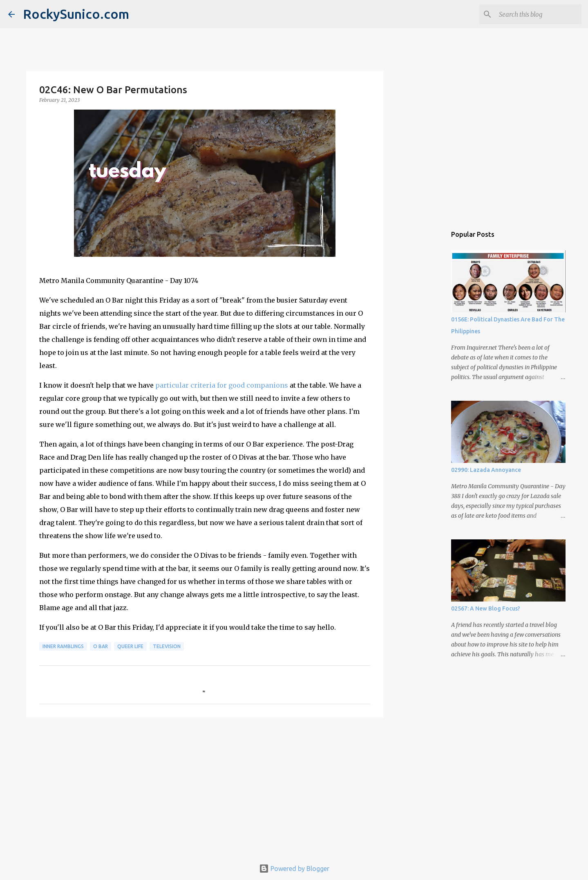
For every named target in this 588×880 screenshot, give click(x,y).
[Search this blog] (539, 14)
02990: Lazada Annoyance (486, 470)
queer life (130, 646)
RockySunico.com (76, 14)
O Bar (101, 646)
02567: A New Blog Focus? (486, 608)
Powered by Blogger (294, 869)
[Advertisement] (205, 787)
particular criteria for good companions (222, 385)
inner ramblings (63, 646)
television (167, 646)
